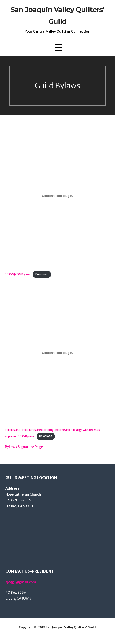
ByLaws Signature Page (24, 447)
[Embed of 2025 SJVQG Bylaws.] (57, 196)
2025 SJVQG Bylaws (18, 274)
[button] (59, 48)
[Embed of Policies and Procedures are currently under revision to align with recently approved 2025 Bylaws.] (57, 353)
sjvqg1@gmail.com (21, 582)
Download (42, 274)
